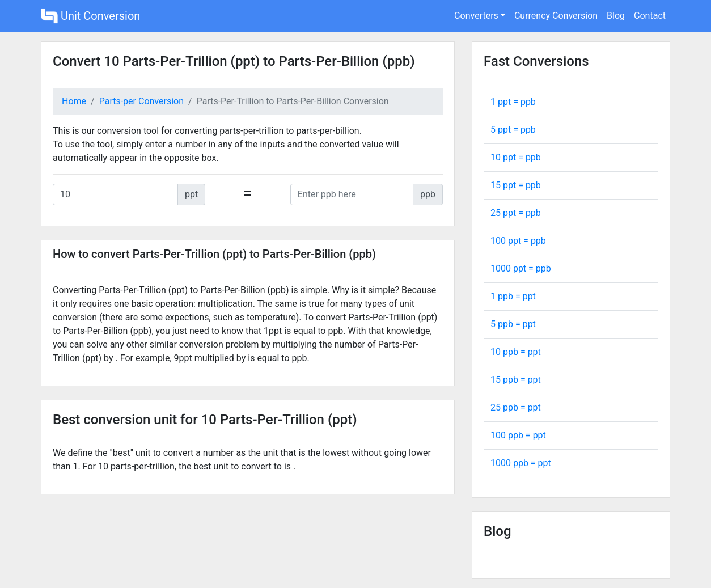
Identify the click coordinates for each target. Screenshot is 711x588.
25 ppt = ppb (516, 213)
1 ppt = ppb (513, 102)
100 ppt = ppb (518, 241)
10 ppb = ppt (516, 352)
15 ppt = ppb (516, 185)
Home (74, 101)
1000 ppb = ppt (521, 463)
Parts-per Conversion (141, 101)
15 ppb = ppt (516, 380)
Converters (476, 16)
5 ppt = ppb (513, 130)
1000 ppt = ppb (521, 268)
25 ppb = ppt (516, 407)
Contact (650, 16)
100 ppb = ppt (518, 435)
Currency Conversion (556, 16)
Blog (616, 16)
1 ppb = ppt (513, 296)
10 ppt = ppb (516, 157)
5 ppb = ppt (513, 324)
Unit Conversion (90, 16)
